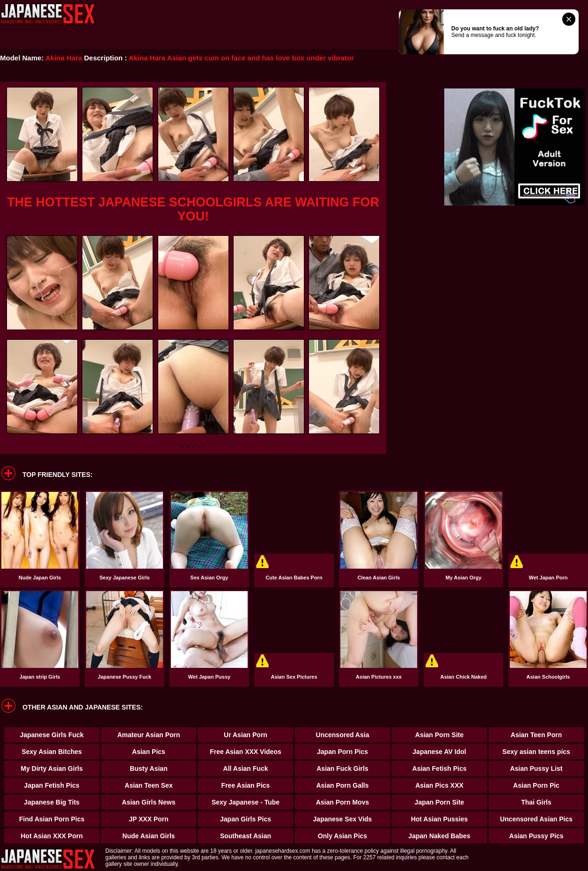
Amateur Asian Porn (148, 735)
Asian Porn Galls (342, 785)
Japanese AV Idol (439, 752)
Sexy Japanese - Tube (246, 802)
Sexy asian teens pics (536, 752)
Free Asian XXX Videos (246, 752)
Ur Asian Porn (246, 735)
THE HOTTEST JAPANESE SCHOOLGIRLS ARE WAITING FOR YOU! (193, 209)
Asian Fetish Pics (440, 769)
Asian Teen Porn (536, 735)
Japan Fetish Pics (51, 785)
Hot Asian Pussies (440, 819)
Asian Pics (149, 752)
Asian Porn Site (439, 735)
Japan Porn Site (440, 802)
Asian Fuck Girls (342, 769)
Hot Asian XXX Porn (52, 836)
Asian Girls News (148, 802)
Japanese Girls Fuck (51, 735)
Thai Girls (536, 802)
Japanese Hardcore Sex (48, 14)
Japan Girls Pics (246, 819)
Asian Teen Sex (148, 785)
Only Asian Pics (342, 836)
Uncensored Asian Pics (536, 819)
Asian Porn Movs (343, 802)
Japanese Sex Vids (343, 819)
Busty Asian (148, 769)
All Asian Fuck (246, 769)
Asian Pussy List (536, 769)
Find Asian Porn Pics (52, 819)
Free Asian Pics (246, 785)
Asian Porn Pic (536, 785)
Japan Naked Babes (439, 836)
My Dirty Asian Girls (52, 769)
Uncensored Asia (343, 735)
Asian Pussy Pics (537, 836)
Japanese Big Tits (52, 802)
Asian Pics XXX (439, 785)
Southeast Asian (246, 836)
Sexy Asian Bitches (52, 752)
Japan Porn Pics (342, 752)
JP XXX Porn (149, 819)
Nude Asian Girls (148, 836)
